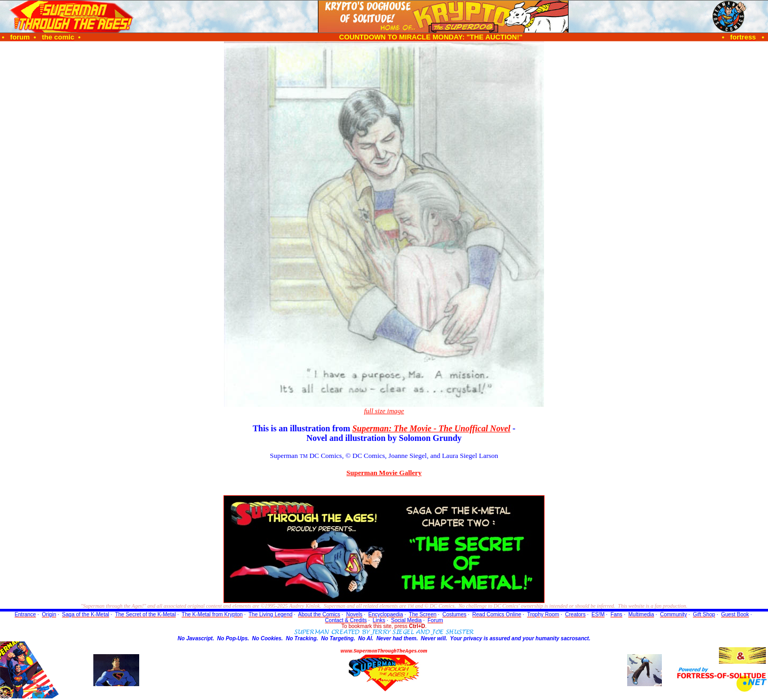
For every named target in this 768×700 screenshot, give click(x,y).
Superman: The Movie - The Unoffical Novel (431, 428)
